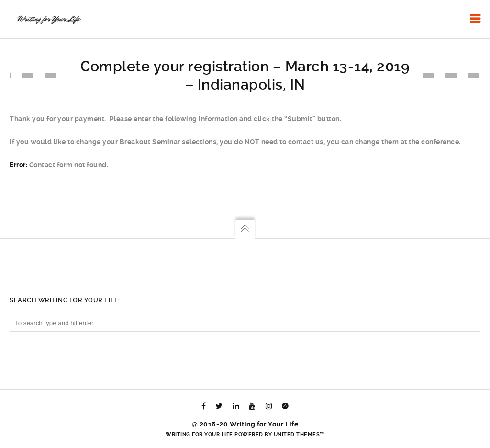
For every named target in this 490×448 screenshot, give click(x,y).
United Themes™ (299, 434)
